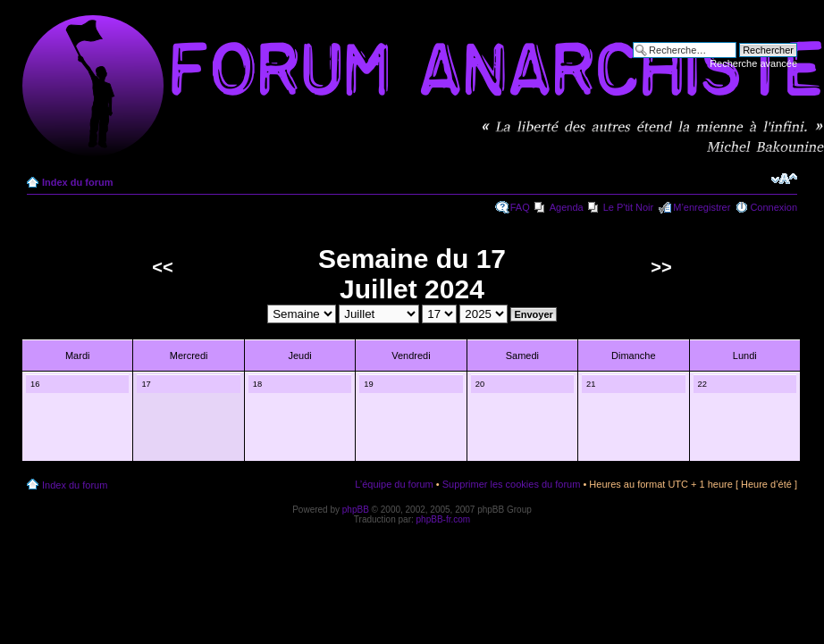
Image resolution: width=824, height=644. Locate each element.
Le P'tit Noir (629, 207)
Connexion (774, 207)
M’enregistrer (702, 207)
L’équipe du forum (394, 484)
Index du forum (77, 182)
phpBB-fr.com (444, 519)
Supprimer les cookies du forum (512, 484)
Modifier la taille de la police (784, 179)
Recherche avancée (753, 63)
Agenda (567, 207)
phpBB (356, 510)
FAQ (520, 207)
